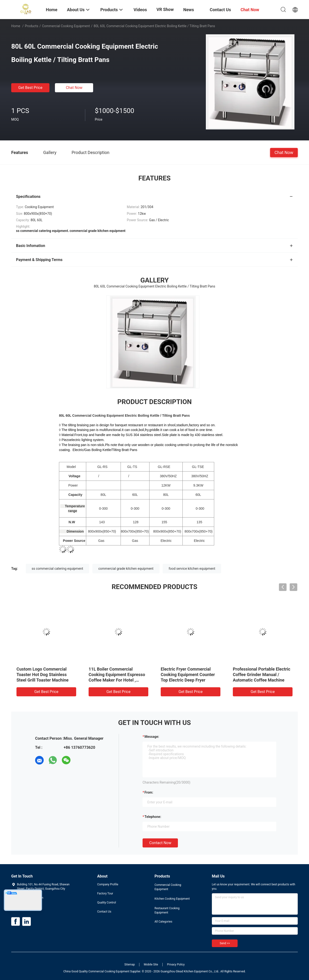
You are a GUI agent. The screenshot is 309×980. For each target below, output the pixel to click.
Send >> (225, 943)
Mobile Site (151, 965)
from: (149, 792)
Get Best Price (30, 88)
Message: (152, 737)
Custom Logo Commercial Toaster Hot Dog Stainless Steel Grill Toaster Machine (43, 675)
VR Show (165, 9)
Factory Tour (105, 893)
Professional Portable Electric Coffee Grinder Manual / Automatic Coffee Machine (262, 675)
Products (32, 26)
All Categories (163, 922)
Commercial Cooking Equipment (66, 26)
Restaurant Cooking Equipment (167, 910)
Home (16, 26)
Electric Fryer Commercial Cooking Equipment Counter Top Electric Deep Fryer (188, 675)
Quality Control (107, 903)
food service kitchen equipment (192, 569)
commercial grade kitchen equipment (126, 569)
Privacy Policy (176, 965)
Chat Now (74, 88)
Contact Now (160, 843)
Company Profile (108, 884)
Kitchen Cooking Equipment (172, 899)
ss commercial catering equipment (58, 569)
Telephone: (153, 817)
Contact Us (104, 912)
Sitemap (130, 965)
